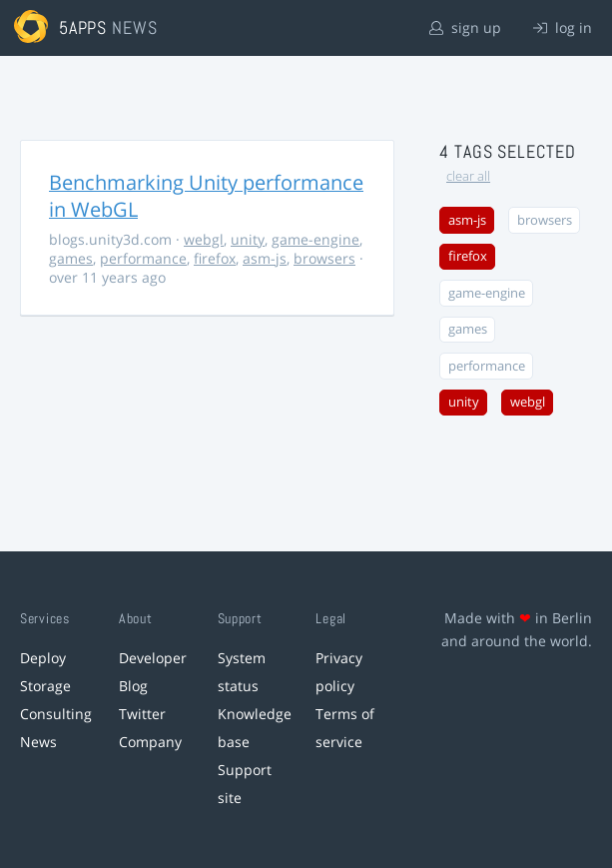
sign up (465, 27)
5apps (83, 27)
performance (143, 258)
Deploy (43, 658)
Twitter (142, 714)
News (38, 742)
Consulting (56, 714)
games (71, 258)
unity (248, 239)
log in (563, 27)
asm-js (265, 258)
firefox (215, 258)
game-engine (315, 239)
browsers (324, 258)
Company (150, 742)
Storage (45, 686)
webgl (204, 239)
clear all (468, 176)
